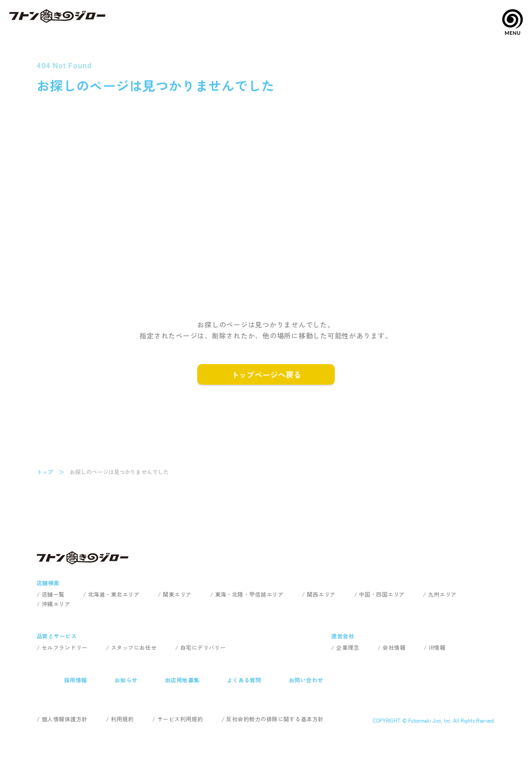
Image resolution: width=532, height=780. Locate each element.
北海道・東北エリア (114, 594)
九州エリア (442, 594)
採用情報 (76, 680)
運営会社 (343, 636)
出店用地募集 (182, 680)
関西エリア (321, 594)
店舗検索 (48, 583)
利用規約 (122, 719)
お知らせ (126, 680)
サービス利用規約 (180, 719)
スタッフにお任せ (134, 647)
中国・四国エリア (382, 594)
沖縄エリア (56, 604)
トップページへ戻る (266, 374)
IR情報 (437, 647)
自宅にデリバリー (203, 647)
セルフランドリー (65, 647)
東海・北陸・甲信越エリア (249, 594)
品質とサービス (57, 636)
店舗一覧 (53, 594)
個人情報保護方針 (65, 719)
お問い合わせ (306, 680)
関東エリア (177, 594)
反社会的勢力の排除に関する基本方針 (275, 719)
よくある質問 (244, 680)
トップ (45, 472)
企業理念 (348, 647)
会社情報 (394, 647)
